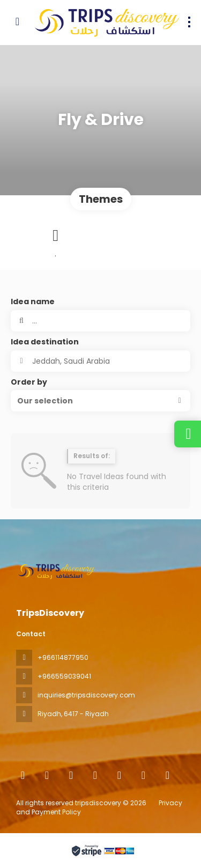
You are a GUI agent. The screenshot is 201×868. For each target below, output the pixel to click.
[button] (100, 401)
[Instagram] (95, 775)
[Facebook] (47, 775)
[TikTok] (119, 775)
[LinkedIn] (167, 775)
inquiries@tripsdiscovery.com (86, 695)
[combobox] (100, 361)
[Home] (23, 775)
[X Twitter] (71, 775)
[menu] (189, 22)
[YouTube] (143, 775)
